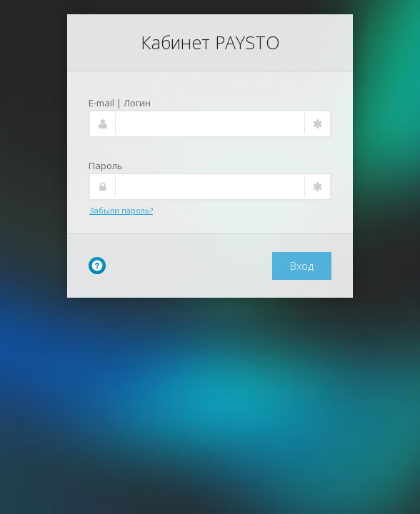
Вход (302, 266)
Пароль (106, 166)
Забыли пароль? (121, 210)
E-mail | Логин (120, 103)
